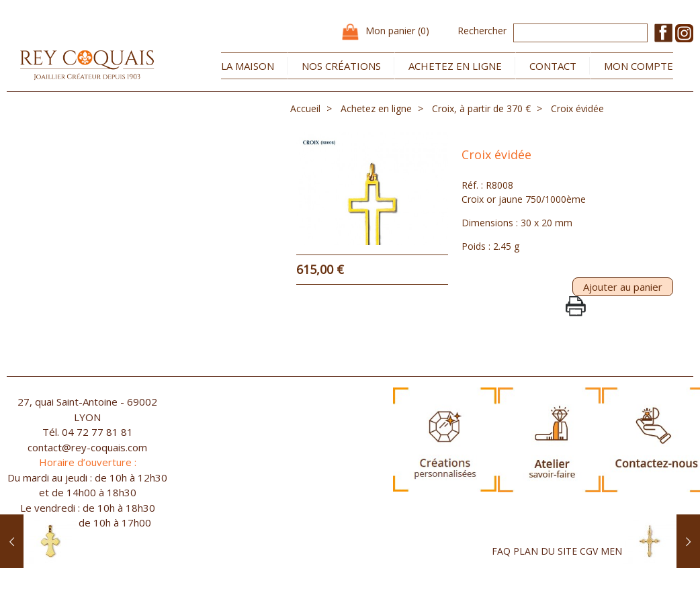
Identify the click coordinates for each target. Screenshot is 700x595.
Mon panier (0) (397, 31)
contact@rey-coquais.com (87, 463)
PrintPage (576, 322)
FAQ (501, 567)
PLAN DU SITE (545, 567)
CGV (589, 567)
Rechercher (482, 31)
